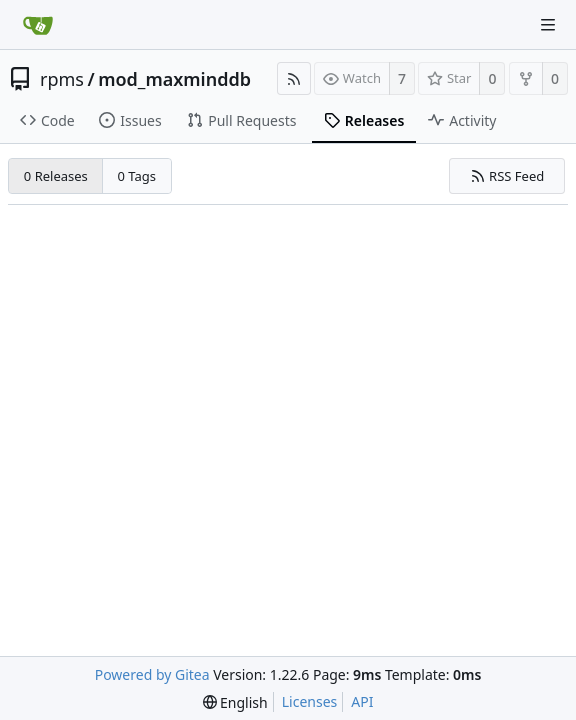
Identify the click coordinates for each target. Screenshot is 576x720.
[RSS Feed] (294, 78)
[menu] (235, 702)
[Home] (38, 25)
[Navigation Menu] (548, 25)
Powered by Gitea (152, 674)
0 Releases (56, 176)
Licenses (310, 701)
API (362, 701)
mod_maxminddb (174, 79)
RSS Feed (507, 176)
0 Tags (137, 176)
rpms (62, 79)
